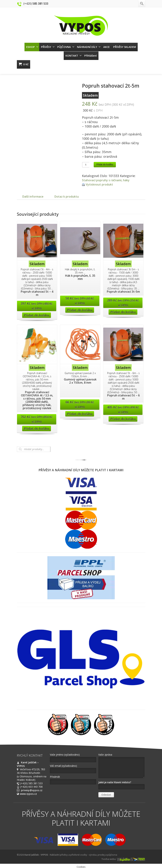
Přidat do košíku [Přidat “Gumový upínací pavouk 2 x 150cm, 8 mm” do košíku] (80, 417)
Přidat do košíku (105, 165)
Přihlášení (90, 56)
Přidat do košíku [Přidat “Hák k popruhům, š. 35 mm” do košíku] (80, 314)
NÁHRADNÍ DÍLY (89, 47)
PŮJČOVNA (66, 47)
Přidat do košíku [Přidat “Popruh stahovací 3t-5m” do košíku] (123, 316)
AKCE (106, 47)
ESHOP (32, 47)
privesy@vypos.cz (32, 794)
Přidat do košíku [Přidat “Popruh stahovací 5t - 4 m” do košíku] (37, 319)
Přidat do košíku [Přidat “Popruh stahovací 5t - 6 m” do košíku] (123, 422)
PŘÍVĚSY (48, 47)
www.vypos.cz (28, 797)
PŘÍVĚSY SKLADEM (125, 47)
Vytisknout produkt (101, 184)
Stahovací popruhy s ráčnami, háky (109, 180)
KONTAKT (74, 56)
